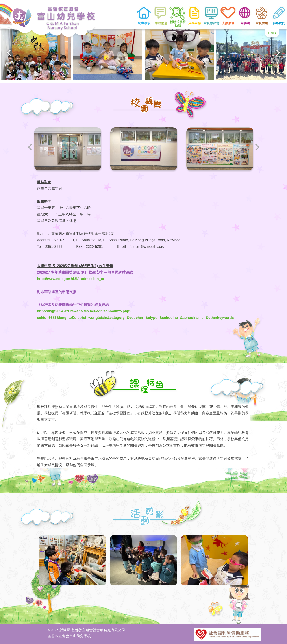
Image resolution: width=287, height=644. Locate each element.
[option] (36, 54)
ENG (272, 33)
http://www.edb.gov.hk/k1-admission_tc (71, 279)
